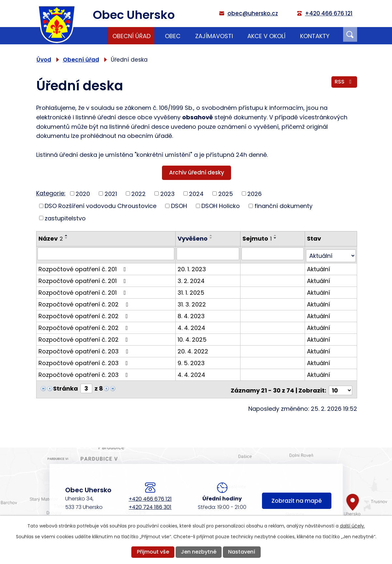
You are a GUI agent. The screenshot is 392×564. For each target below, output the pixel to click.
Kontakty (315, 36)
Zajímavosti (214, 36)
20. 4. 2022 (194, 349)
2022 (138, 193)
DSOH (179, 206)
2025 (226, 193)
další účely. (352, 526)
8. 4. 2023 (192, 314)
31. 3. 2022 (192, 302)
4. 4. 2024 (192, 326)
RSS (344, 83)
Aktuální (319, 267)
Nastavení (242, 552)
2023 (167, 193)
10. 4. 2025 (193, 337)
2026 (254, 193)
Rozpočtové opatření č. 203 (85, 349)
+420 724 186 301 (150, 503)
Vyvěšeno (193, 238)
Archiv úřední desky (197, 172)
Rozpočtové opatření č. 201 (84, 267)
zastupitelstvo (65, 218)
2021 (111, 193)
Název (51, 238)
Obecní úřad (131, 36)
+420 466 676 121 (150, 495)
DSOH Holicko (221, 206)
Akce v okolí (266, 36)
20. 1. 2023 (192, 267)
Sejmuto (257, 238)
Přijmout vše (153, 552)
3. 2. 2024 (192, 279)
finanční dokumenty (283, 206)
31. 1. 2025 (192, 290)
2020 (83, 193)
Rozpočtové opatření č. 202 (85, 302)
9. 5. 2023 (192, 361)
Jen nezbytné (199, 552)
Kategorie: (51, 193)
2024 (196, 193)
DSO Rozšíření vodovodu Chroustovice (101, 206)
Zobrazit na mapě (297, 498)
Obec (173, 36)
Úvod (94, 36)
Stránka (65, 386)
